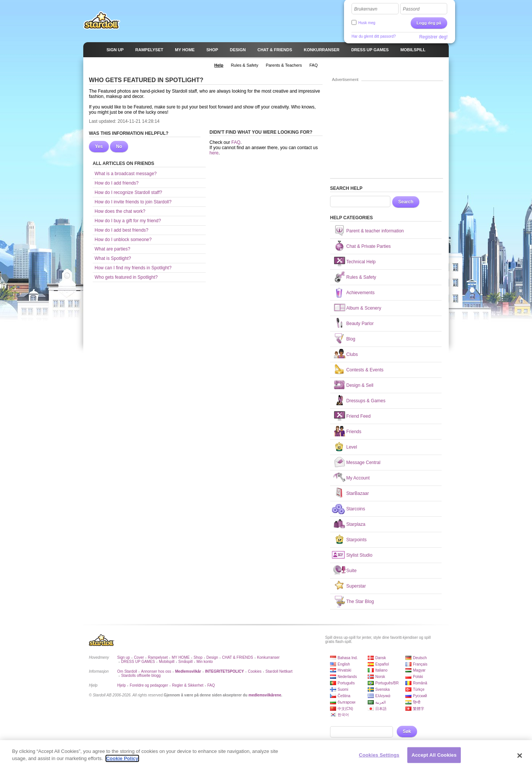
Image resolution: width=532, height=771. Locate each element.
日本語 (381, 709)
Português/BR (387, 683)
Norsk (380, 677)
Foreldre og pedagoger (149, 685)
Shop (198, 657)
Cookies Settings (379, 759)
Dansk (381, 658)
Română (420, 683)
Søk (407, 731)
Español (382, 664)
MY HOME (181, 657)
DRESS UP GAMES (138, 662)
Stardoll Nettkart (279, 671)
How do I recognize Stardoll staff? (128, 192)
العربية (381, 702)
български (346, 702)
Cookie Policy (122, 763)
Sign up (124, 657)
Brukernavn (366, 9)
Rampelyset (158, 657)
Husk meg (367, 23)
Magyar (419, 670)
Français (420, 664)
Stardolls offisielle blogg (141, 676)
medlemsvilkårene (265, 695)
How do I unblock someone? (123, 240)
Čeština (344, 696)
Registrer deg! (433, 37)
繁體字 (419, 709)
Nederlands (347, 677)
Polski (418, 677)
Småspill (185, 662)
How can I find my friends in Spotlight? (133, 268)
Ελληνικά (383, 696)
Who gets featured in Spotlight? (126, 277)
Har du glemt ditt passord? (374, 36)
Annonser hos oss (156, 671)
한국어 (343, 715)
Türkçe (419, 689)
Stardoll (102, 20)
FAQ (236, 142)
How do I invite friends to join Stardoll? (133, 202)
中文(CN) (345, 709)
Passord (411, 9)
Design (212, 657)
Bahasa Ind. (348, 658)
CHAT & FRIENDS (237, 657)
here (214, 153)
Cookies (255, 671)
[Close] (520, 759)
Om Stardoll (127, 671)
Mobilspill (167, 662)
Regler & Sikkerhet (187, 685)
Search (406, 202)
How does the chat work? (120, 211)
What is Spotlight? (113, 258)
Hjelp (122, 685)
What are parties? (112, 249)
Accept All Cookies (434, 759)
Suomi (343, 689)
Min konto (205, 662)
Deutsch (420, 658)
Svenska (382, 689)
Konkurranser (268, 657)
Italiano (381, 670)
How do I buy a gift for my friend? (128, 221)
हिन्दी (417, 702)
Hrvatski (344, 670)
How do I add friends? (117, 183)
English (344, 664)
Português (346, 683)
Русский (420, 696)
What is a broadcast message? (126, 174)
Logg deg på (429, 23)
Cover (139, 657)
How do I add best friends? (122, 230)
